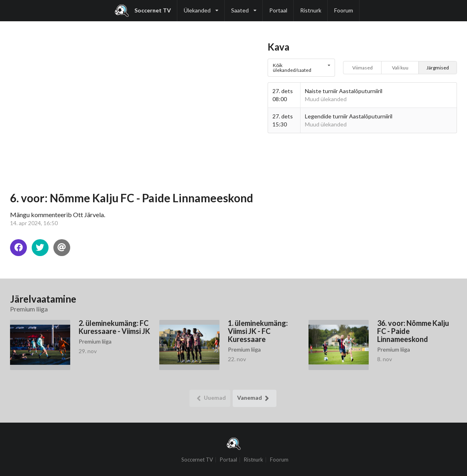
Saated (244, 7)
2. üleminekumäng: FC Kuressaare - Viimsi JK (114, 327)
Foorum (344, 10)
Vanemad (255, 398)
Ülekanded (201, 7)
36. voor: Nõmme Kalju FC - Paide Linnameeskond (413, 331)
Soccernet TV (143, 11)
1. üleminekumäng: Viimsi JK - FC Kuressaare (258, 331)
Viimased (362, 68)
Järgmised (438, 68)
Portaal (278, 10)
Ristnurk (311, 10)
